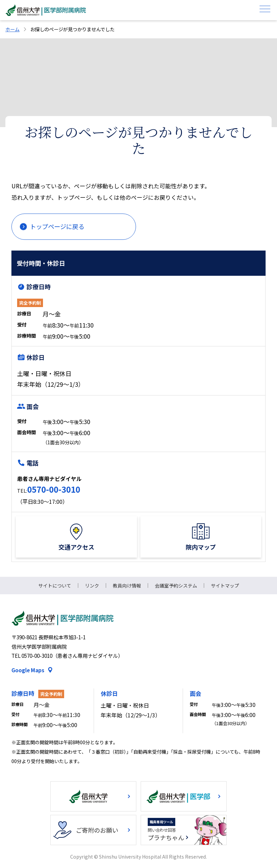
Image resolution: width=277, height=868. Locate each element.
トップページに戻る (57, 226)
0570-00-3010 (54, 489)
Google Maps (28, 670)
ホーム (12, 29)
